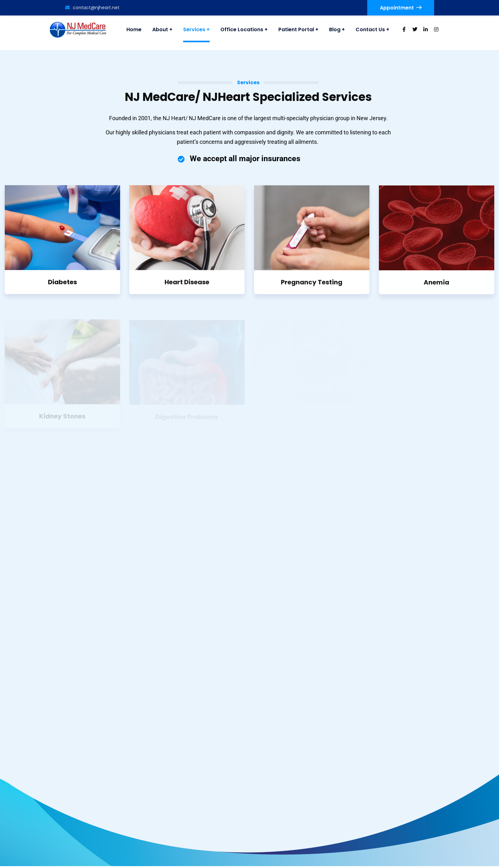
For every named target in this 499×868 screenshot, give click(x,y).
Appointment (401, 8)
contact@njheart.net (92, 8)
